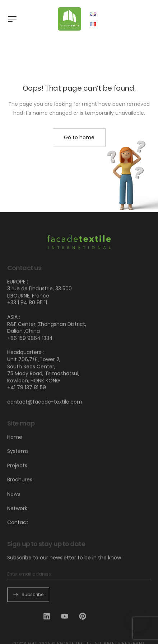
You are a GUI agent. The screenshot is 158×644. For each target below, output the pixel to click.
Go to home (79, 137)
